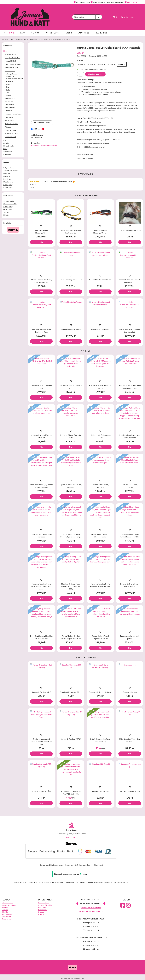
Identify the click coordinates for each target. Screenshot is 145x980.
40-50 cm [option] (112, 64)
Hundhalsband (14, 71)
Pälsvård (14, 127)
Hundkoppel (9, 104)
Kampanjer (101, 33)
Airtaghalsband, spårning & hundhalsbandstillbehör (14, 76)
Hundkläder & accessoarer (14, 100)
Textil (8, 93)
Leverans (7, 176)
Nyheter (6, 215)
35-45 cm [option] (102, 64)
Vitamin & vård (14, 137)
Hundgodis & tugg (14, 67)
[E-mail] (39, 129)
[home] (5, 33)
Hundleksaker (14, 107)
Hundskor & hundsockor (14, 114)
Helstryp (9, 84)
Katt (24, 33)
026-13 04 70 (132, 2)
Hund (13, 33)
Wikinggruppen (80, 978)
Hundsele (8, 111)
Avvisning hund (10, 54)
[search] (99, 17)
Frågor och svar (9, 168)
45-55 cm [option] (122, 64)
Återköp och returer (10, 171)
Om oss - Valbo (9, 201)
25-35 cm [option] (82, 64)
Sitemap (6, 212)
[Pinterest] (42, 129)
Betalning (7, 173)
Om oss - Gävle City (10, 204)
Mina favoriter (8, 182)
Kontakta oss (8, 188)
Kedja (8, 87)
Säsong (69, 33)
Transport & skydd (14, 133)
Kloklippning (8, 185)
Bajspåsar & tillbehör (12, 58)
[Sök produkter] (84, 17)
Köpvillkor (7, 179)
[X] (36, 129)
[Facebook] (33, 129)
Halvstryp (10, 81)
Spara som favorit (42, 123)
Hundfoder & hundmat (14, 64)
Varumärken (85, 33)
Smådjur (36, 33)
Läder (8, 90)
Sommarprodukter (14, 130)
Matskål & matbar (14, 124)
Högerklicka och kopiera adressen (44, 145)
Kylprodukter (14, 120)
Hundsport (14, 117)
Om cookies (8, 209)
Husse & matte (53, 33)
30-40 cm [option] (92, 64)
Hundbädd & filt (11, 61)
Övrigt (8, 95)
